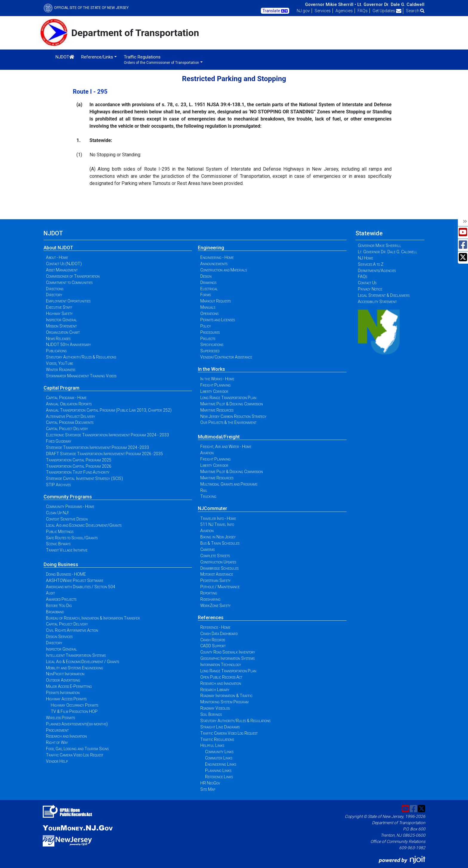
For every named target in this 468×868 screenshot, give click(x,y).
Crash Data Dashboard (219, 634)
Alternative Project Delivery (71, 416)
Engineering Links (221, 764)
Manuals (208, 307)
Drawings (208, 282)
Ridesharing (210, 599)
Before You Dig (59, 606)
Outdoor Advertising (63, 680)
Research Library (215, 690)
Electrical (209, 289)
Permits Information (63, 693)
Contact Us (367, 283)
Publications (56, 351)
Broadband (55, 612)
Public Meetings (60, 532)
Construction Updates (218, 562)
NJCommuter (213, 508)
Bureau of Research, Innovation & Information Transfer (93, 618)
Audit (50, 593)
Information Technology (221, 665)
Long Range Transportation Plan (228, 398)
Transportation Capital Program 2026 (79, 466)
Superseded (210, 351)
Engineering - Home (217, 257)
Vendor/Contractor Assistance (226, 357)
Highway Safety (59, 313)
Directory (54, 295)
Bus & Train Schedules (220, 543)
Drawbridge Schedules (219, 568)
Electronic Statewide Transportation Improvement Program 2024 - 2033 (107, 435)
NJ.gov (303, 11)
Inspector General (61, 320)
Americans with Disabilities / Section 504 (81, 587)
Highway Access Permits (66, 699)
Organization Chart (63, 332)
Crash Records (213, 640)
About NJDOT (58, 248)
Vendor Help (57, 761)
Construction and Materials (224, 270)
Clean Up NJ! (57, 513)
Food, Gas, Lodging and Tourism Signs (77, 749)
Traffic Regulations (217, 739)
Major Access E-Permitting (69, 686)
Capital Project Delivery (67, 429)
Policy (206, 326)
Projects (208, 339)
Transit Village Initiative (67, 550)
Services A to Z (371, 264)
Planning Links (218, 770)
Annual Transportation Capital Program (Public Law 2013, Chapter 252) (109, 410)
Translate (275, 11)
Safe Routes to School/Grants (72, 538)
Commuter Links (219, 758)
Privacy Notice (370, 289)
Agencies (344, 11)
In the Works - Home (217, 379)
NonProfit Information (65, 674)
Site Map (208, 789)
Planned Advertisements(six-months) (77, 724)
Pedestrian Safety (215, 580)
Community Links (219, 752)
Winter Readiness (61, 370)
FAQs (363, 11)
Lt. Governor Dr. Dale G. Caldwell (391, 4)
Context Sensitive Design (67, 519)
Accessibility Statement (377, 302)
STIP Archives (58, 485)
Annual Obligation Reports (69, 404)
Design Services (59, 637)
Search (415, 11)
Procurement (57, 730)
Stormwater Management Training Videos (81, 376)
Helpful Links (212, 745)
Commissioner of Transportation (73, 276)
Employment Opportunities (68, 301)
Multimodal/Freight (219, 437)
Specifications (212, 345)
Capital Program (61, 388)
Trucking (208, 496)
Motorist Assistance (217, 574)
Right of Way (57, 742)
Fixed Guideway (59, 441)
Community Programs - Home (70, 506)
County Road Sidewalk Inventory (228, 652)
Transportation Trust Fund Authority (78, 472)
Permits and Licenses (218, 320)
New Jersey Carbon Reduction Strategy (233, 416)
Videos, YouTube (60, 363)
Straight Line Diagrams (220, 727)
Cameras (207, 549)
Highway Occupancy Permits (74, 705)
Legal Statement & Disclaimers (384, 295)
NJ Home (365, 258)
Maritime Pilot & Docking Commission (232, 404)
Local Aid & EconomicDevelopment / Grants (83, 662)
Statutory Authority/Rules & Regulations (81, 357)
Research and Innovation (66, 736)
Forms (205, 295)
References (211, 618)
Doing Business (61, 564)
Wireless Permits (60, 718)
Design (206, 276)
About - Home (57, 257)
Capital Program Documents (70, 422)
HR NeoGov (210, 783)
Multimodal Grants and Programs (229, 484)
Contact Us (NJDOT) (64, 264)
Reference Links (219, 777)
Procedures (210, 332)
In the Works (211, 369)
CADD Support (213, 646)
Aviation (207, 453)
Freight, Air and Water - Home (226, 447)
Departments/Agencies (377, 271)
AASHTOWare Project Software (75, 580)
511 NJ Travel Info (217, 524)
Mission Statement (61, 326)
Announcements (214, 264)
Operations (209, 313)
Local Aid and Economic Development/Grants (84, 525)
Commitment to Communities (69, 282)
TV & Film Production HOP (74, 711)
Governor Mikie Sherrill (380, 245)
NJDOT (65, 57)
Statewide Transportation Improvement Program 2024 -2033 (97, 447)
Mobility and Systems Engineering (75, 668)
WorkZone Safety (215, 606)
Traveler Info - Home (218, 518)
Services (323, 11)
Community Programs (68, 497)
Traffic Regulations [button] (161, 60)
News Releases (58, 339)
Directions (55, 289)
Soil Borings (211, 714)
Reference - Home (215, 627)
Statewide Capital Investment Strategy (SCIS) (84, 478)
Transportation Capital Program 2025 (79, 460)
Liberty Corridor (214, 391)
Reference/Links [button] (97, 57)
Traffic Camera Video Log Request (75, 755)
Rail (204, 490)
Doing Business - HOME (66, 574)
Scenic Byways (58, 544)
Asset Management (62, 270)
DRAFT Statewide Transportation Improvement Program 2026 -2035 (104, 454)
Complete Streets (215, 556)
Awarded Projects (61, 599)
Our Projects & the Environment (228, 422)
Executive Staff (59, 307)
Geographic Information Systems (227, 658)
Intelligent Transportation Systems (76, 655)
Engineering (211, 248)
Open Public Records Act (221, 677)
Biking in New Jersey (218, 537)
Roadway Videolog (215, 708)
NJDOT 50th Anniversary (68, 345)
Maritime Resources (217, 410)
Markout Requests (215, 301)
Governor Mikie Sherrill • (331, 4)
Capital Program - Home (66, 398)
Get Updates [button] (387, 11)
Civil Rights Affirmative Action (72, 630)
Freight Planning (215, 385)
